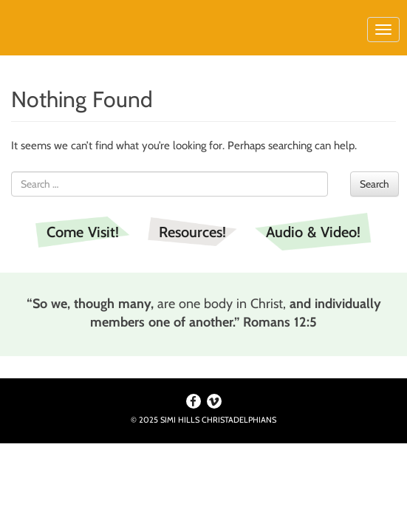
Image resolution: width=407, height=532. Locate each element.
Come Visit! (83, 232)
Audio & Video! (313, 232)
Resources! (192, 232)
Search (374, 184)
